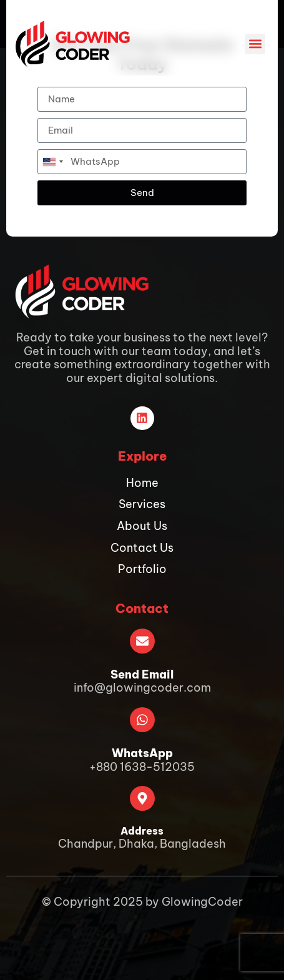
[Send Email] (142, 641)
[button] (255, 44)
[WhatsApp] (142, 720)
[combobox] (52, 162)
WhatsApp (142, 753)
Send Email (142, 674)
